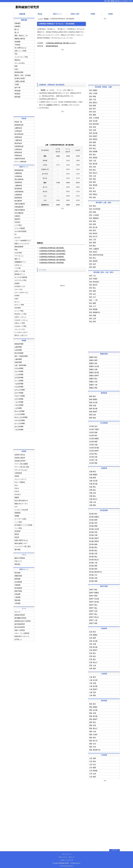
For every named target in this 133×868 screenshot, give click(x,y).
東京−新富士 (93, 102)
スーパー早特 (19, 310)
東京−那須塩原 (94, 281)
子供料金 (17, 44)
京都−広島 (93, 492)
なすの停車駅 (19, 398)
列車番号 (17, 26)
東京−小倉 (93, 175)
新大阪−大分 (93, 574)
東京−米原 (93, 126)
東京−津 (92, 188)
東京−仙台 (93, 293)
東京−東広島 (93, 163)
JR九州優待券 (19, 212)
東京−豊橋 (93, 114)
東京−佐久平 (93, 236)
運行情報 (17, 549)
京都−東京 (93, 471)
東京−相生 (93, 145)
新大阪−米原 (93, 532)
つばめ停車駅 (19, 383)
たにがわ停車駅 (20, 414)
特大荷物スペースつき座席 (23, 524)
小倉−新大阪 (93, 686)
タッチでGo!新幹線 (21, 277)
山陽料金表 (18, 127)
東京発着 (17, 572)
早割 (16, 249)
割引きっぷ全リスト (21, 335)
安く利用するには (20, 47)
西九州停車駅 (19, 353)
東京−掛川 (93, 108)
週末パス (17, 258)
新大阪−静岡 (93, 519)
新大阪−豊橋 (93, 525)
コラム (24, 554)
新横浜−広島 (93, 381)
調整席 (17, 497)
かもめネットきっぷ (21, 319)
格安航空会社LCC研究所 (23, 620)
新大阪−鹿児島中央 (96, 571)
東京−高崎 (93, 211)
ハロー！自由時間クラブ (23, 240)
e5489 (16, 298)
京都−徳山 (93, 495)
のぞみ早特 (18, 252)
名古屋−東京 (93, 435)
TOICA (17, 488)
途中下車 (17, 87)
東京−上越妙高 (94, 248)
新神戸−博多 (93, 623)
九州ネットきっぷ (20, 316)
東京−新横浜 (93, 90)
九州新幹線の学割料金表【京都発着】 (52, 256)
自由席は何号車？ (20, 460)
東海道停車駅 (19, 343)
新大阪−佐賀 (93, 577)
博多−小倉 (93, 731)
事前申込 (17, 59)
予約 (16, 53)
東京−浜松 (93, 111)
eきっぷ (17, 301)
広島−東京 (93, 631)
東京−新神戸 (93, 136)
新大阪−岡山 (93, 547)
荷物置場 (17, 512)
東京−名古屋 (93, 120)
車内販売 (17, 93)
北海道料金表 (19, 146)
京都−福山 (93, 489)
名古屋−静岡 (93, 441)
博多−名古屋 (93, 709)
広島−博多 (93, 668)
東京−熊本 (93, 182)
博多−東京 (93, 703)
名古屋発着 (18, 581)
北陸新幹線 (18, 182)
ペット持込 (18, 521)
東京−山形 (93, 318)
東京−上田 (93, 239)
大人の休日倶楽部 (20, 231)
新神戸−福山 (93, 607)
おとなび (17, 237)
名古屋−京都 (93, 444)
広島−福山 (93, 656)
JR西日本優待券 (20, 209)
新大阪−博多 (93, 565)
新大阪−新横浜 (94, 516)
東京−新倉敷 (93, 151)
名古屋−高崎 (93, 432)
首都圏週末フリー (20, 261)
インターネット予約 (21, 56)
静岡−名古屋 (93, 402)
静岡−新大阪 (93, 408)
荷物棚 (17, 515)
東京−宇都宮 (93, 278)
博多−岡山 (93, 722)
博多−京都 (93, 713)
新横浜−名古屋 (94, 366)
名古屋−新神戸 (94, 450)
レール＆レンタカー (21, 332)
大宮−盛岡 (93, 767)
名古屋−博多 (93, 462)
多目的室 (17, 531)
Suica (16, 485)
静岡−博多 (93, 417)
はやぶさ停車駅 (20, 389)
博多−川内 (93, 746)
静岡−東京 (93, 396)
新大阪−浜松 (93, 522)
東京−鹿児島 (93, 185)
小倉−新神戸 (93, 689)
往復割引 (50, 104)
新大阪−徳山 (93, 556)
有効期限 (17, 41)
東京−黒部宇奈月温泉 (96, 254)
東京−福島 (93, 290)
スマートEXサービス (21, 292)
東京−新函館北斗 (95, 312)
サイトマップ (66, 854)
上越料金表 (18, 140)
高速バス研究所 (20, 630)
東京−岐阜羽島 (94, 123)
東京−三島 (93, 99)
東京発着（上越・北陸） (104, 202)
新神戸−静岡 (93, 595)
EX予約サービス (20, 286)
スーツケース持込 (20, 518)
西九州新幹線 (19, 179)
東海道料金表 (19, 124)
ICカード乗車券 (20, 482)
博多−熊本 (93, 737)
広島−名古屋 (93, 640)
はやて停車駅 (19, 392)
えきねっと (18, 264)
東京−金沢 (93, 263)
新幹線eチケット (20, 274)
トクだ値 (17, 267)
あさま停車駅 (19, 426)
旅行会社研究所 (20, 627)
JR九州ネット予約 (20, 313)
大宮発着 (17, 603)
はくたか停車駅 (20, 423)
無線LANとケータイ (21, 503)
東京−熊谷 (93, 205)
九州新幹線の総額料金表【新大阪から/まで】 (61, 42)
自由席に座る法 (20, 454)
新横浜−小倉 (93, 384)
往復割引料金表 (20, 158)
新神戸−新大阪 (94, 601)
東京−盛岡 (93, 303)
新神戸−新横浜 (94, 592)
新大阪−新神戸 (94, 538)
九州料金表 (18, 130)
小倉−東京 (93, 676)
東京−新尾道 (93, 157)
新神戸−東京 (93, 589)
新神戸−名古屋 (94, 598)
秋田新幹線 (18, 197)
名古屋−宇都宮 (94, 429)
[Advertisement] (61, 65)
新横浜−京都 (93, 369)
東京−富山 (93, 257)
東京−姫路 (93, 142)
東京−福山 (93, 154)
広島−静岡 (93, 637)
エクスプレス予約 (20, 280)
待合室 (17, 537)
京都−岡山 (93, 486)
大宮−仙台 (93, 764)
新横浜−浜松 (93, 363)
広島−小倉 (93, 665)
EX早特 (17, 295)
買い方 (17, 32)
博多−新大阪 (93, 716)
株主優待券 (18, 200)
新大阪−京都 (93, 535)
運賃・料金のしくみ (21, 35)
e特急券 (17, 283)
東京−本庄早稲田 (95, 208)
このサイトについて (66, 860)
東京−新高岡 (93, 260)
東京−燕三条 (93, 227)
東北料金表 (18, 143)
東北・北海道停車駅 (21, 356)
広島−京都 (93, 643)
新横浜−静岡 (93, 360)
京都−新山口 (93, 499)
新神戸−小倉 (93, 620)
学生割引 (17, 222)
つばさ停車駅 (19, 405)
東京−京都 (93, 129)
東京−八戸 (93, 306)
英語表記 (17, 564)
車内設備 (17, 90)
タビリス (17, 611)
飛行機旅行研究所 (20, 617)
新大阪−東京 (93, 513)
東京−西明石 (93, 139)
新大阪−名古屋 (94, 528)
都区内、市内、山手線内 (23, 75)
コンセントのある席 (21, 509)
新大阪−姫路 (93, 544)
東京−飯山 (93, 245)
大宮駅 (17, 84)
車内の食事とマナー (21, 543)
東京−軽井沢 (93, 233)
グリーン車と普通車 (21, 463)
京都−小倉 (93, 502)
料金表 (40, 14)
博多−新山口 (93, 728)
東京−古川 (93, 296)
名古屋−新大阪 (94, 447)
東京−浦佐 (93, 221)
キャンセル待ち (20, 63)
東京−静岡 (93, 105)
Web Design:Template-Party (67, 865)
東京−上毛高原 (94, 215)
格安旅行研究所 (20, 614)
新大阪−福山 (93, 550)
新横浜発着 (18, 575)
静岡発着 (17, 578)
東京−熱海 (93, 96)
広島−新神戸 (93, 650)
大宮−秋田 (93, 776)
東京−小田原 (93, 93)
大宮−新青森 (93, 770)
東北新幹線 (18, 188)
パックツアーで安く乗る (23, 546)
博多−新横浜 (93, 706)
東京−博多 (93, 178)
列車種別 (17, 23)
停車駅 (93, 14)
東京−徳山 (93, 169)
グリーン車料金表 (20, 161)
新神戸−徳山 (93, 613)
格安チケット (58, 14)
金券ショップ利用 (20, 50)
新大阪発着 (18, 587)
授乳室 (17, 534)
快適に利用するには (21, 540)
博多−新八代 (93, 740)
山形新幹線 (18, 194)
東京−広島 (93, 166)
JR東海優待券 (19, 206)
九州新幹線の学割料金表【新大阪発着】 (53, 259)
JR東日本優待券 (20, 203)
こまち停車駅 (19, 401)
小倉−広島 (93, 692)
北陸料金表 (18, 137)
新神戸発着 (18, 590)
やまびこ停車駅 (20, 395)
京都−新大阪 (93, 483)
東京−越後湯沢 (94, 218)
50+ (16, 234)
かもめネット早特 (20, 326)
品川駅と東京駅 (20, 78)
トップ (40, 18)
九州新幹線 (18, 176)
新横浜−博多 (93, 387)
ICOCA (17, 491)
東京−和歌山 (93, 194)
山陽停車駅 (18, 346)
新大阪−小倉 (93, 562)
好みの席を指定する (21, 500)
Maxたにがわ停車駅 (21, 417)
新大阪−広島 (93, 553)
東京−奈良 (93, 191)
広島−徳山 (93, 659)
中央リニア (18, 561)
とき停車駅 (18, 408)
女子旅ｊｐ (18, 639)
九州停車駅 (18, 349)
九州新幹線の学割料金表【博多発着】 (52, 262)
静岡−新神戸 (93, 411)
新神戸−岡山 (93, 604)
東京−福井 (93, 267)
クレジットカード (20, 479)
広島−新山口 (93, 662)
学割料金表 (18, 155)
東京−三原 (93, 160)
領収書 (17, 476)
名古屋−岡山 (93, 453)
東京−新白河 (93, 284)
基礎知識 (22, 14)
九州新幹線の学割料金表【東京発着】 (52, 247)
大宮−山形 (93, 773)
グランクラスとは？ (21, 469)
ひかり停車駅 (19, 371)
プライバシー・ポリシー (66, 857)
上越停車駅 (18, 359)
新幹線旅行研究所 (27, 7)
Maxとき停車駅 (20, 411)
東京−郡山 (93, 287)
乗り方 (17, 29)
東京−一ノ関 (93, 300)
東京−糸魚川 (93, 251)
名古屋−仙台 (93, 426)
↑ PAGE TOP (114, 849)
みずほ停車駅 (19, 377)
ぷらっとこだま (20, 329)
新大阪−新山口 (94, 559)
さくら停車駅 (19, 380)
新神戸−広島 (93, 610)
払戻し (17, 69)
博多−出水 (93, 743)
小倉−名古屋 (93, 680)
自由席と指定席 (20, 457)
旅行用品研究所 (20, 624)
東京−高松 (93, 197)
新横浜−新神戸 (94, 375)
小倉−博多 (93, 695)
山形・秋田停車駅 (20, 365)
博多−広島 (93, 725)
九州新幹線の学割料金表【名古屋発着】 (53, 253)
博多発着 (17, 600)
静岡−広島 (93, 414)
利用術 (110, 14)
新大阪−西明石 (94, 541)
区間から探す (75, 14)
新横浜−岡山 (93, 378)
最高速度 (17, 96)
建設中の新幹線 (20, 557)
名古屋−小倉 (93, 459)
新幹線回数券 (19, 246)
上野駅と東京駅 (20, 81)
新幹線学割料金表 (52, 45)
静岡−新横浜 (93, 399)
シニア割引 (18, 225)
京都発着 (17, 584)
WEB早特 (18, 307)
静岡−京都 (93, 405)
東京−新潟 (93, 230)
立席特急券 (18, 472)
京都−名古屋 (93, 480)
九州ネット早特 (20, 323)
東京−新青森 (93, 309)
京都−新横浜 (93, 474)
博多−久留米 (93, 734)
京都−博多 (93, 505)
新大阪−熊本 (93, 568)
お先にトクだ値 (20, 271)
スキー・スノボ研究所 (22, 633)
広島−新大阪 (93, 647)
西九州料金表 (19, 134)
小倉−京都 (93, 683)
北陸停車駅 (18, 362)
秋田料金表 (18, 152)
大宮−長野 (93, 758)
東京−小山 (93, 275)
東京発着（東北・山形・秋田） (104, 272)
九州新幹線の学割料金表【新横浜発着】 (53, 250)
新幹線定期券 (19, 72)
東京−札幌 (93, 315)
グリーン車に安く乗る (22, 466)
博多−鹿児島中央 (95, 749)
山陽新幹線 (18, 173)
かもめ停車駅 (19, 386)
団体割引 (17, 219)
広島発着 (17, 594)
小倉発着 (17, 597)
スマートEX (18, 289)
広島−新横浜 (93, 634)
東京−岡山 (93, 148)
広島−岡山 (93, 653)
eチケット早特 (19, 304)
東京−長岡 (93, 224)
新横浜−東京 (93, 357)
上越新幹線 (18, 185)
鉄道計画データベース (22, 636)
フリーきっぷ (19, 255)
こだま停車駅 (19, 374)
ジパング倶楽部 (20, 228)
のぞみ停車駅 (19, 368)
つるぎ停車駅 (19, 429)
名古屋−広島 (93, 456)
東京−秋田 (93, 321)
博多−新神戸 (93, 719)
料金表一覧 (18, 121)
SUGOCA (18, 494)
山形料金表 (18, 149)
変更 (16, 66)
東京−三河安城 (94, 117)
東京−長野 (93, 242)
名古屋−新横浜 (94, 438)
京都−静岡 (93, 477)
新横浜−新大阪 (94, 372)
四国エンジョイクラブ (22, 243)
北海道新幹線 (19, 191)
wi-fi (16, 506)
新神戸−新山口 (94, 617)
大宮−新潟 (93, 761)
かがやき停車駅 (20, 420)
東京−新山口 (93, 172)
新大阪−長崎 (93, 580)
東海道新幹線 (19, 170)
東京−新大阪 (93, 133)
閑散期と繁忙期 (20, 38)
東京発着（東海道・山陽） (104, 86)
